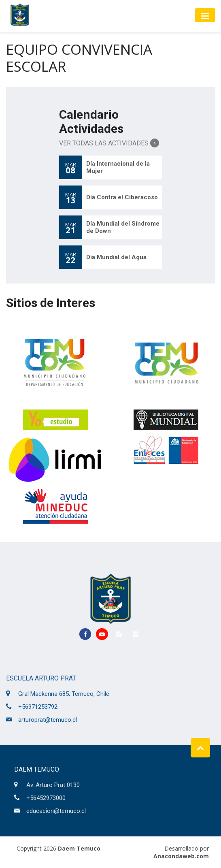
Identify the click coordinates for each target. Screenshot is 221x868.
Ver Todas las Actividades (109, 143)
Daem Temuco (79, 848)
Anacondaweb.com (181, 856)
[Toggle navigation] (205, 15)
